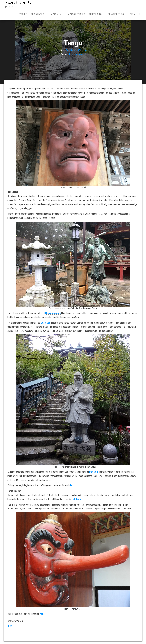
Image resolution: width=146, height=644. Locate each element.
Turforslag (96, 14)
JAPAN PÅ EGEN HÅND (19, 3)
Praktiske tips (117, 14)
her (72, 485)
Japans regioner (76, 14)
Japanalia (56, 14)
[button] (141, 15)
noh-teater (77, 499)
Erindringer (38, 14)
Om (133, 14)
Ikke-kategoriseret (77, 54)
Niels (86, 50)
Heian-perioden (53, 313)
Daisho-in (94, 472)
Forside (23, 14)
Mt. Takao (46, 323)
